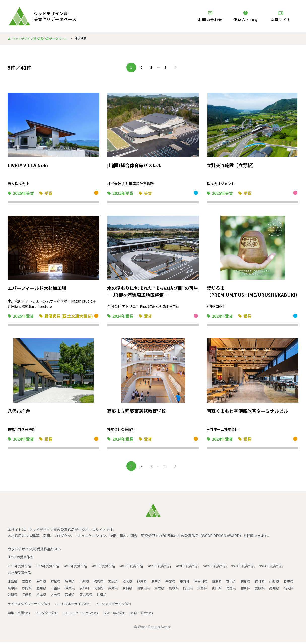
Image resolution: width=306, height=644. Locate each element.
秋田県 (73, 583)
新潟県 (228, 583)
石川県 (258, 583)
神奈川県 (211, 583)
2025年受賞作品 (51, 574)
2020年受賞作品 (172, 568)
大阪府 (119, 590)
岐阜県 (28, 590)
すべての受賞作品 (21, 559)
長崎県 (58, 596)
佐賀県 (43, 596)
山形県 (88, 583)
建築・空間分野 (20, 615)
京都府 (104, 590)
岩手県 (43, 583)
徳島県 (258, 590)
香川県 (273, 590)
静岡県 (43, 590)
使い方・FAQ (246, 16)
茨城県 (119, 583)
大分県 (88, 596)
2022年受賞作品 (232, 568)
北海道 (13, 583)
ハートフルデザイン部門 (77, 606)
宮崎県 (104, 596)
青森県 (28, 583)
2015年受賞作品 (20, 568)
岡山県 (213, 590)
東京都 (194, 583)
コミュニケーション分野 (85, 615)
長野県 (13, 590)
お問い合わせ (210, 16)
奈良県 (149, 590)
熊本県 (73, 596)
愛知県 (58, 590)
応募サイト (281, 16)
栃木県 (134, 583)
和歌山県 (166, 590)
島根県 (198, 590)
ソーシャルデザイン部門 (121, 606)
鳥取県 (183, 590)
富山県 (243, 583)
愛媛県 (288, 590)
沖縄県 (137, 596)
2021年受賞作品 (202, 568)
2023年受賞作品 (262, 568)
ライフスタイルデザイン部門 (30, 606)
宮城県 (58, 583)
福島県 (104, 583)
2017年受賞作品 (81, 568)
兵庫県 (134, 590)
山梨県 (288, 583)
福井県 (273, 583)
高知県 (13, 596)
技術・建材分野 (122, 615)
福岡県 (28, 596)
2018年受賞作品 (111, 568)
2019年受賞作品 (141, 568)
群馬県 (149, 583)
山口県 (243, 590)
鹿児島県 (120, 596)
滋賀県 (88, 590)
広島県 (228, 590)
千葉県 (179, 583)
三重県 (73, 590)
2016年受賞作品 (51, 568)
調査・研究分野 (151, 615)
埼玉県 (164, 583)
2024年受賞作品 (20, 574)
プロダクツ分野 (49, 615)
